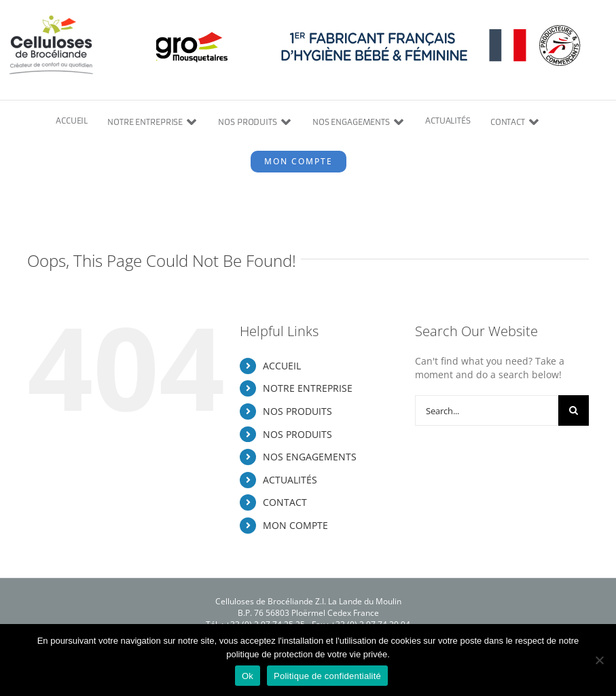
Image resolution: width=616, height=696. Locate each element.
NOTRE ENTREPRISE (308, 388)
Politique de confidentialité (327, 676)
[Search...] (487, 410)
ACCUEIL (282, 366)
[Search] (574, 410)
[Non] (599, 660)
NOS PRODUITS (297, 411)
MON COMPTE (295, 525)
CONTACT (285, 502)
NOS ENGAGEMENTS (310, 457)
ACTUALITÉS (290, 480)
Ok (248, 676)
